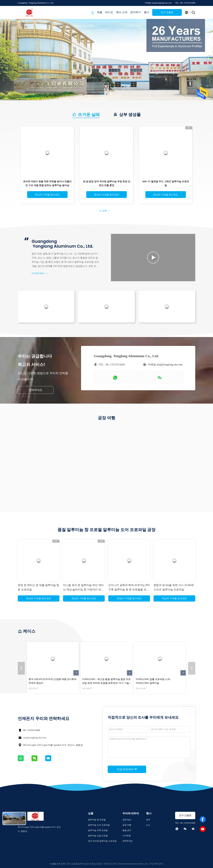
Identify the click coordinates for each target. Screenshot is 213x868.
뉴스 (148, 825)
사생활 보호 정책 (57, 864)
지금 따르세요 (127, 769)
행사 (147, 12)
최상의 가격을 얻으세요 (47, 195)
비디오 (109, 12)
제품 (100, 12)
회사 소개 (122, 12)
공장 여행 (127, 825)
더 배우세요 (40, 273)
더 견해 (105, 211)
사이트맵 (127, 836)
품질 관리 (127, 830)
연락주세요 (36, 390)
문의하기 (136, 12)
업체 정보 (127, 820)
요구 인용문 (167, 12)
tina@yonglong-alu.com (35, 738)
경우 (148, 820)
